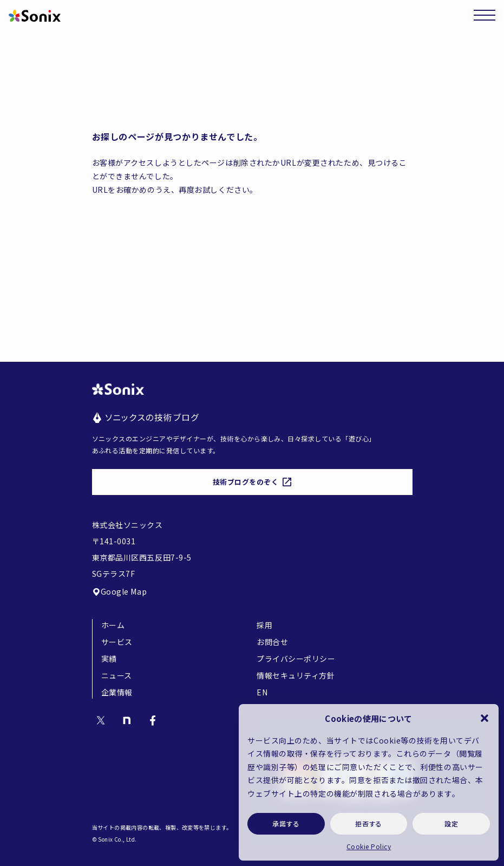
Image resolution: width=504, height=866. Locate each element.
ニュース (117, 675)
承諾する (286, 823)
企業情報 (117, 692)
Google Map (120, 591)
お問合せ (272, 642)
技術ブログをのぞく (252, 482)
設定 (451, 823)
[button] (485, 718)
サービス (117, 642)
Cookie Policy (369, 846)
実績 (109, 659)
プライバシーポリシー (296, 659)
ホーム (113, 625)
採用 (264, 625)
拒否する (369, 823)
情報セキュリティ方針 (296, 675)
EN (262, 692)
